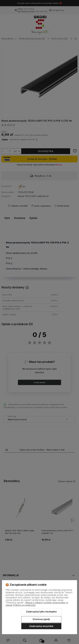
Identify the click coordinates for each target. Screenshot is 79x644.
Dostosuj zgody (41, 619)
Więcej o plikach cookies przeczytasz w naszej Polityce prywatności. (37, 604)
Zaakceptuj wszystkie (41, 626)
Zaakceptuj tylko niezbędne (41, 612)
